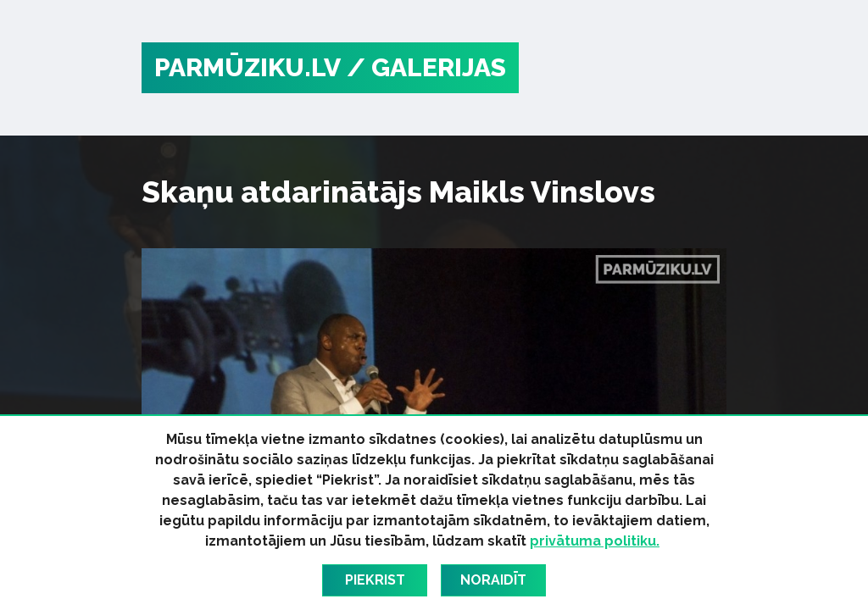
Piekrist (375, 580)
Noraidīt (493, 580)
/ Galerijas (426, 67)
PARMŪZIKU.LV (248, 67)
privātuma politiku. (595, 541)
